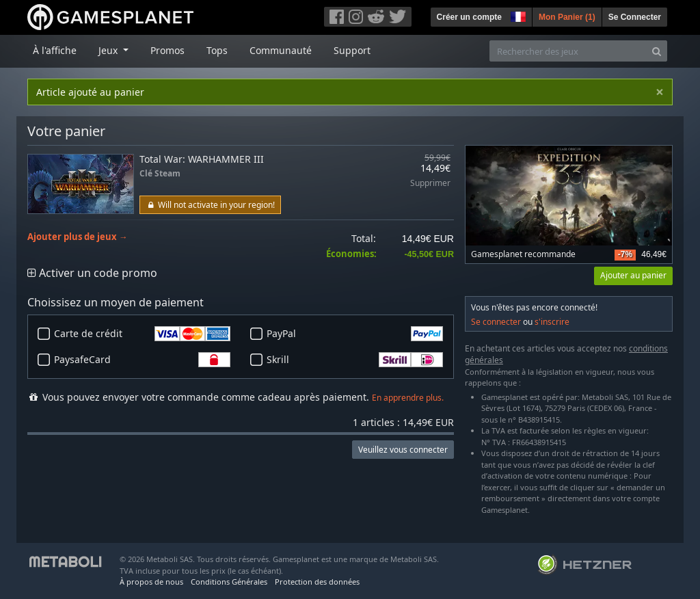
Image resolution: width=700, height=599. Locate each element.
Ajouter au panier (633, 275)
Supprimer (430, 184)
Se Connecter (635, 17)
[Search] (657, 51)
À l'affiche (55, 50)
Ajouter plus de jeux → (78, 237)
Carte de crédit (142, 334)
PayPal (355, 334)
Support (352, 50)
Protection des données (317, 582)
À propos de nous (151, 582)
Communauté (281, 50)
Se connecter (496, 322)
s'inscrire (552, 322)
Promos (167, 50)
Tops (217, 50)
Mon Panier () (567, 17)
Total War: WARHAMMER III (202, 159)
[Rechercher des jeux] (568, 51)
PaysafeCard (142, 360)
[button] (517, 15)
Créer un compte (469, 17)
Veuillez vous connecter (403, 450)
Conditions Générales (229, 582)
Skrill (355, 360)
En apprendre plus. (408, 398)
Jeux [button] (109, 50)
